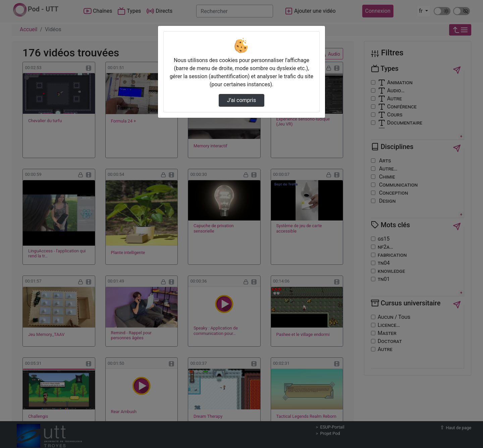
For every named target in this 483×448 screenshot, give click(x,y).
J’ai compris (241, 100)
